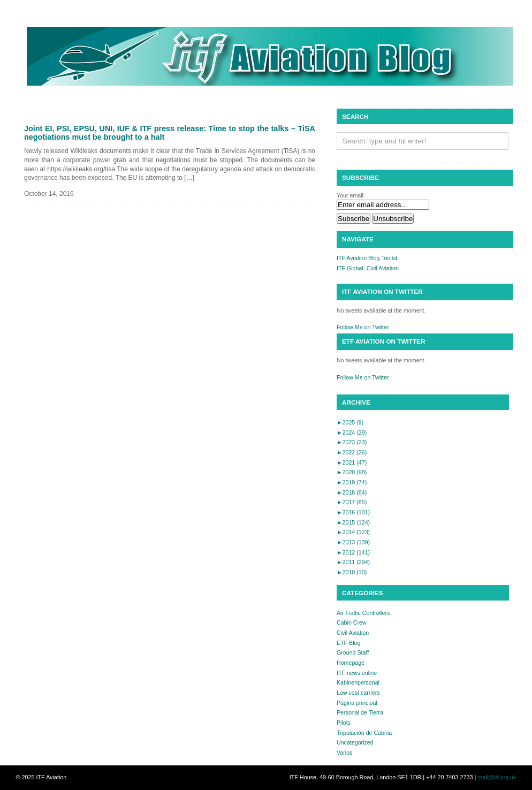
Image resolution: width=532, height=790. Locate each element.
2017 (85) (352, 502)
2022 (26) (352, 452)
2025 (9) (350, 422)
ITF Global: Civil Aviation (368, 268)
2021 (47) (352, 462)
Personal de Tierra (360, 712)
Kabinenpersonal (358, 682)
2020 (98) (352, 472)
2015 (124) (353, 522)
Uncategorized (355, 742)
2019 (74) (352, 482)
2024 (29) (352, 432)
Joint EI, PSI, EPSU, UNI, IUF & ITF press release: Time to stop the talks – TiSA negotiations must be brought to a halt (170, 133)
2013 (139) (353, 542)
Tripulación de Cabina (364, 733)
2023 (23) (352, 442)
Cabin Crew (352, 622)
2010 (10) (352, 572)
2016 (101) (353, 512)
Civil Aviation (353, 633)
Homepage (351, 663)
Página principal (357, 703)
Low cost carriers (358, 693)
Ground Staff (353, 652)
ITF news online (357, 673)
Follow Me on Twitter (363, 327)
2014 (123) (353, 532)
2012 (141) (353, 552)
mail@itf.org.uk (497, 777)
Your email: (351, 195)
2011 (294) (353, 562)
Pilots (344, 723)
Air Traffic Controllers (363, 613)
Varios (344, 753)
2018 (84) (352, 492)
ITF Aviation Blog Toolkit (367, 258)
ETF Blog (348, 643)
